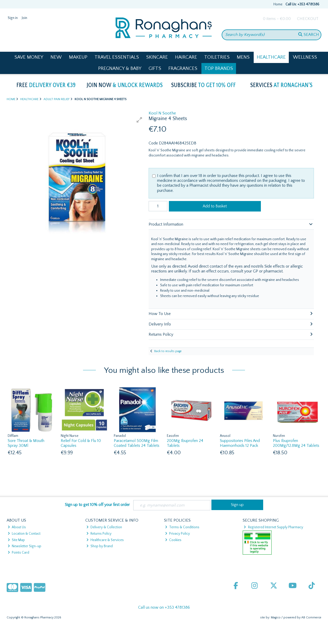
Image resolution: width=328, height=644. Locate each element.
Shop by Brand (100, 546)
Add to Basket (215, 206)
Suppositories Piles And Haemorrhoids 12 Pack (240, 443)
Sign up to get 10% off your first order (97, 505)
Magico (276, 617)
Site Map (16, 540)
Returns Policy (99, 534)
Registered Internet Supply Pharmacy (273, 527)
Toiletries (217, 57)
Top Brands (219, 68)
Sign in (13, 18)
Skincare (157, 57)
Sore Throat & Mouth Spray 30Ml (26, 443)
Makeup (78, 57)
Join (24, 18)
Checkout (308, 19)
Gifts (155, 68)
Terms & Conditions (182, 527)
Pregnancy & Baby (120, 68)
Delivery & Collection (104, 527)
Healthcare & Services (105, 540)
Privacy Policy (177, 534)
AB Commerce (311, 617)
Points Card (18, 553)
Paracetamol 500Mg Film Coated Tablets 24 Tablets (137, 443)
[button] (139, 120)
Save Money (29, 57)
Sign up (237, 505)
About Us (17, 527)
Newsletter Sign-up (24, 546)
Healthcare (271, 57)
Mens (243, 57)
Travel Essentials (117, 57)
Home (278, 4)
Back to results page (168, 351)
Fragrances (183, 68)
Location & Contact (24, 534)
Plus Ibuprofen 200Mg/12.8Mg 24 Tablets (296, 443)
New (56, 57)
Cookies (173, 540)
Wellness (305, 57)
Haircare (186, 57)
